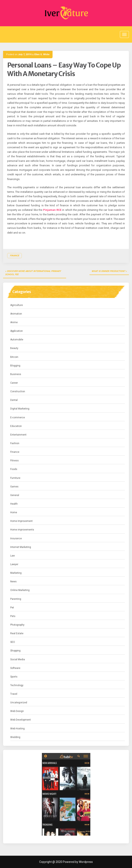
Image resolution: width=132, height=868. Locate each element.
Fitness (14, 461)
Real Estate (17, 633)
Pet (12, 608)
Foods (14, 469)
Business (16, 374)
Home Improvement (21, 521)
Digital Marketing (20, 409)
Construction (18, 391)
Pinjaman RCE (52, 210)
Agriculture (17, 305)
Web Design (17, 711)
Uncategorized (19, 703)
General (15, 495)
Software (15, 668)
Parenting (16, 599)
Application (17, 331)
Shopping (15, 651)
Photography (17, 625)
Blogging (15, 366)
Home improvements (22, 530)
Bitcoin (14, 357)
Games (14, 487)
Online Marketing (20, 590)
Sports (14, 677)
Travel (14, 694)
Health (14, 504)
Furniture (15, 478)
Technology (17, 685)
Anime (14, 322)
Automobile (17, 340)
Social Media (18, 659)
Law (13, 556)
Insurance (16, 538)
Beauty (14, 348)
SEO (13, 642)
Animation (16, 314)
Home (14, 512)
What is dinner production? (108, 271)
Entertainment (18, 435)
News (13, 582)
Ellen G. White (42, 54)
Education (16, 426)
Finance (14, 256)
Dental (14, 400)
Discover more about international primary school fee (33, 273)
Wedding (15, 737)
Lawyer (14, 564)
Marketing (16, 573)
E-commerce (18, 417)
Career (14, 383)
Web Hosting (17, 729)
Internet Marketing (21, 547)
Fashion (15, 443)
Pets (13, 616)
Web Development (21, 720)
